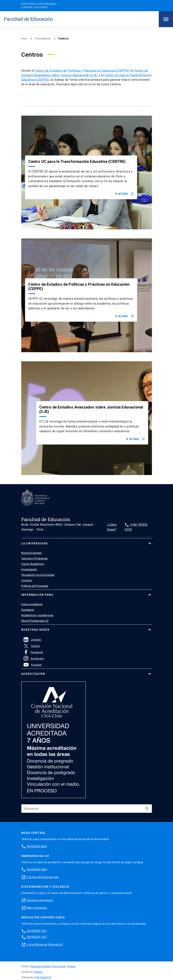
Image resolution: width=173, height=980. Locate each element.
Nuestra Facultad (31, 553)
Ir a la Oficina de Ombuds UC (45, 945)
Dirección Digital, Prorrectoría (48, 966)
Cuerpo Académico (33, 564)
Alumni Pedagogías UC (35, 621)
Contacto (27, 580)
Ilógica (72, 966)
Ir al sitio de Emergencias (42, 877)
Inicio (24, 38)
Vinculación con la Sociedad (38, 575)
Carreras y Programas (34, 558)
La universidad (35, 543)
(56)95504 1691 (37, 931)
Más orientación (37, 908)
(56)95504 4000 (37, 846)
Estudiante (28, 610)
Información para (37, 595)
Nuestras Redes (35, 630)
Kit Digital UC (44, 977)
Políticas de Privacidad (35, 586)
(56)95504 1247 (37, 937)
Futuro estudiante (32, 604)
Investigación (43, 38)
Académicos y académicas (37, 615)
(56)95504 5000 (37, 869)
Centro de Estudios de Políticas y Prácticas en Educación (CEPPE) (82, 71)
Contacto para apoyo (40, 900)
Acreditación (33, 674)
